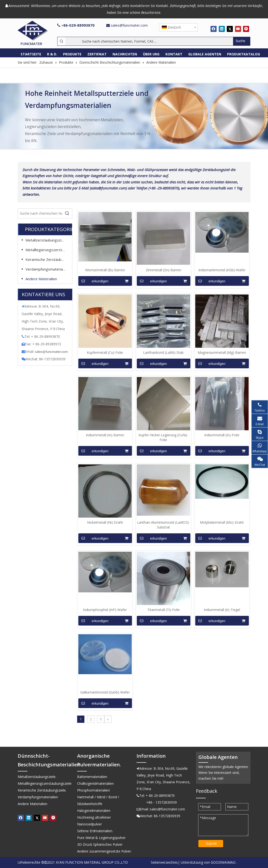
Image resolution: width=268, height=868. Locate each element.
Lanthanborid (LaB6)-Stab (163, 352)
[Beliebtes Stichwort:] (242, 41)
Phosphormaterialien (93, 790)
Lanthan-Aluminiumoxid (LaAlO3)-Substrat (163, 525)
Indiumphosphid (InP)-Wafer (105, 610)
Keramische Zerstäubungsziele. (48, 259)
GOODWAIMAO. (223, 862)
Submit (211, 843)
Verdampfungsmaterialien (47, 269)
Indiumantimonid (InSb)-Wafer (222, 270)
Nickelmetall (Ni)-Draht (105, 522)
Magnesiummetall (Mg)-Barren (222, 352)
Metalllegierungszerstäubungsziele (48, 250)
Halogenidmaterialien (94, 811)
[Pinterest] (246, 29)
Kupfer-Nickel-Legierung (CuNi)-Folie (163, 437)
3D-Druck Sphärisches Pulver (100, 844)
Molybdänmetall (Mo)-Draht (222, 522)
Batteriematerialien (92, 777)
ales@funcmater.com (52, 352)
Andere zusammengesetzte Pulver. (104, 851)
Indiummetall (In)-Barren (105, 435)
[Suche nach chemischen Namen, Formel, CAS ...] (149, 41)
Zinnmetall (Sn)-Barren (163, 270)
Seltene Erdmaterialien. (95, 831)
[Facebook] (214, 29)
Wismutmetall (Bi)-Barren (105, 270)
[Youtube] (238, 29)
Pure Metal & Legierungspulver (101, 838)
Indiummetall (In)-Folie (222, 435)
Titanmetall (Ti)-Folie (163, 610)
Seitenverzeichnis (164, 862)
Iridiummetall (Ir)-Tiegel (222, 610)
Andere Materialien (41, 279)
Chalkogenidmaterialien (95, 783)
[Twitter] (230, 29)
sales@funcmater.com (129, 25)
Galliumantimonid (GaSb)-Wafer (105, 692)
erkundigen (93, 281)
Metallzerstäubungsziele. (46, 240)
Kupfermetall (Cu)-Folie (105, 352)
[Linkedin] (222, 29)
